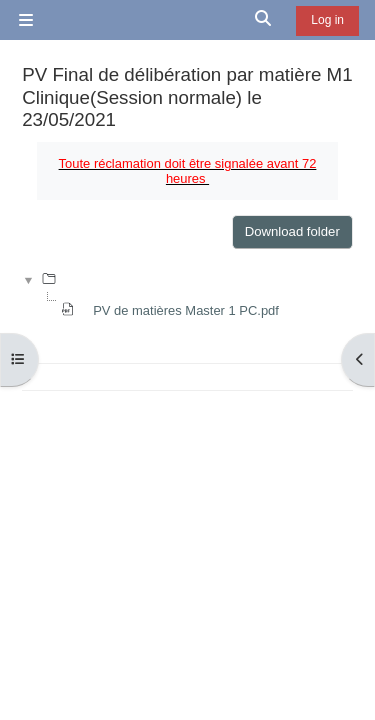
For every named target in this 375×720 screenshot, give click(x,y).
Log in (327, 20)
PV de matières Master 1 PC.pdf (186, 310)
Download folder (292, 231)
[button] (264, 20)
